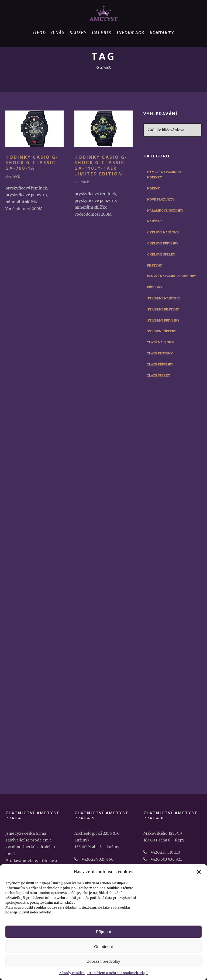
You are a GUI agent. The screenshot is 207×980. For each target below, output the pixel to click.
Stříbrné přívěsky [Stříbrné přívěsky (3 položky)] (163, 320)
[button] (199, 872)
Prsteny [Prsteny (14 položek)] (154, 265)
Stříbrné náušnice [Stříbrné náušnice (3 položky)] (164, 298)
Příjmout (103, 932)
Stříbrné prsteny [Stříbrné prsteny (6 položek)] (163, 309)
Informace (130, 33)
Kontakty (162, 33)
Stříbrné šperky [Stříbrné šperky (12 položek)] (162, 331)
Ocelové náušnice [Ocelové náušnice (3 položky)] (163, 232)
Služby (78, 33)
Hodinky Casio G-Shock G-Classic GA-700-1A (32, 163)
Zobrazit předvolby (103, 961)
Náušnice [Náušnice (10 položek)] (155, 221)
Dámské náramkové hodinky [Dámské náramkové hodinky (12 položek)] (164, 175)
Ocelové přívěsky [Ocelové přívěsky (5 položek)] (163, 243)
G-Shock (13, 176)
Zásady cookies (72, 973)
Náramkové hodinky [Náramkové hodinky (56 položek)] (165, 211)
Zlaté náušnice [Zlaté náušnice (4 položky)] (161, 342)
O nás (58, 33)
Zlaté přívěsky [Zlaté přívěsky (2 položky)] (160, 364)
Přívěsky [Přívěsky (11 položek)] (155, 287)
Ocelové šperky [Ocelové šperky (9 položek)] (161, 254)
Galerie (102, 33)
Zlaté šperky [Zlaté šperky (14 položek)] (158, 375)
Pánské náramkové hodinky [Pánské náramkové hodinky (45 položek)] (172, 276)
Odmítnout (103, 946)
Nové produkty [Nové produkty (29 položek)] (161, 199)
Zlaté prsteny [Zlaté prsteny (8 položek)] (160, 353)
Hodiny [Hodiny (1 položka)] (153, 188)
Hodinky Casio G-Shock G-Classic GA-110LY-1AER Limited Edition (101, 165)
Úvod (39, 33)
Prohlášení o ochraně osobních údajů (118, 973)
